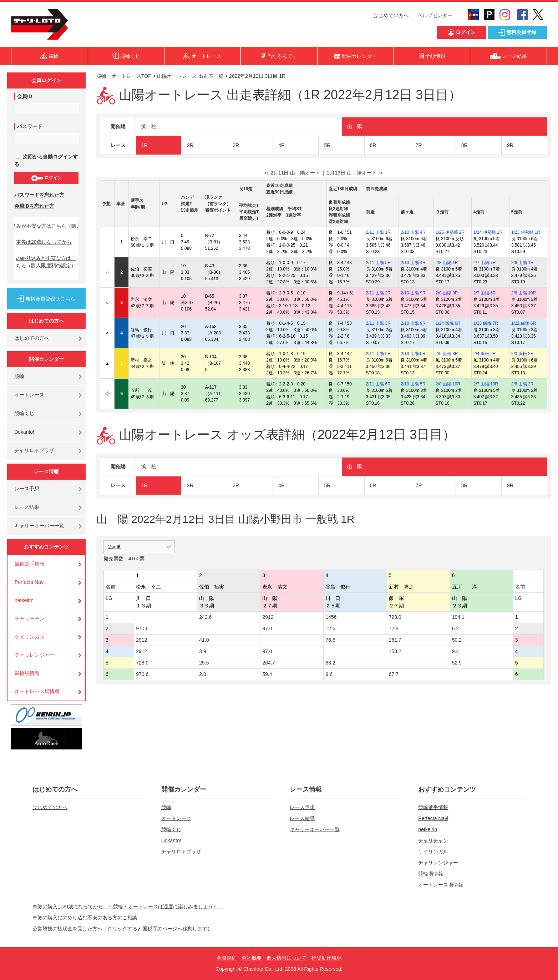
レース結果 (27, 507)
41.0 (204, 640)
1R (144, 145)
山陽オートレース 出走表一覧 (190, 76)
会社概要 (252, 958)
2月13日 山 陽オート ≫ (355, 173)
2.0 (202, 674)
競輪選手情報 (30, 564)
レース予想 (27, 489)
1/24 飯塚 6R (448, 323)
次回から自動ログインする (46, 160)
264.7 (268, 663)
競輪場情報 (27, 673)
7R (419, 145)
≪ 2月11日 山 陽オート (292, 173)
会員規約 (227, 958)
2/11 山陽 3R (378, 323)
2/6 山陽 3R (523, 384)
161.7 (395, 640)
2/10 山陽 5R (413, 354)
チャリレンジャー (35, 655)
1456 (331, 617)
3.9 (202, 651)
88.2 (330, 663)
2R (190, 145)
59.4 (267, 674)
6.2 (455, 628)
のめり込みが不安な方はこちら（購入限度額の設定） (46, 262)
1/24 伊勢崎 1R (488, 232)
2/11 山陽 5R (378, 263)
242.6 (205, 617)
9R (510, 145)
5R (327, 145)
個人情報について (286, 958)
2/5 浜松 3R (447, 354)
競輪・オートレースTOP (124, 76)
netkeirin (24, 600)
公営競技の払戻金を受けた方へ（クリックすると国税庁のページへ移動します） (122, 929)
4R (281, 145)
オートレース (29, 395)
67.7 (394, 674)
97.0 (267, 628)
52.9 (457, 663)
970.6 (142, 628)
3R (236, 145)
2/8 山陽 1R (447, 263)
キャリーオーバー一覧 (39, 526)
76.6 (330, 640)
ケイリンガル (30, 637)
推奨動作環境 (326, 958)
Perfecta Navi (30, 582)
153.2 (395, 651)
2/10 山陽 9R (413, 293)
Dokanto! (24, 432)
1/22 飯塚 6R (524, 323)
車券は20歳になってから (44, 242)
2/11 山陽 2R (378, 293)
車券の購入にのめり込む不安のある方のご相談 (85, 918)
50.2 (457, 640)
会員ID (25, 96)
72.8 (394, 628)
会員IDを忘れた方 (34, 206)
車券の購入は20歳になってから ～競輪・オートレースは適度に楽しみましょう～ (128, 906)
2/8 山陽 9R (447, 293)
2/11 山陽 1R (378, 232)
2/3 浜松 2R (523, 354)
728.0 (395, 617)
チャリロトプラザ (34, 450)
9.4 (455, 651)
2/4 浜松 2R (485, 354)
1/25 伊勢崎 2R (450, 232)
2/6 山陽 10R (524, 293)
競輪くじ (24, 413)
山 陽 (355, 126)
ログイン (46, 178)
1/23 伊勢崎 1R (526, 232)
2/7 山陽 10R (486, 384)
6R (373, 145)
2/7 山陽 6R (485, 293)
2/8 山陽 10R (448, 384)
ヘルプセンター (435, 15)
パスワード (30, 126)
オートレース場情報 (37, 691)
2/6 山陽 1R (523, 263)
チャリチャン (30, 618)
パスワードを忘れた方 (39, 195)
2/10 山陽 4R (413, 232)
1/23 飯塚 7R (486, 323)
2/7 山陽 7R (485, 263)
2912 (268, 617)
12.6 (330, 628)
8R (465, 145)
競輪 (19, 376)
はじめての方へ (391, 15)
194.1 (458, 617)
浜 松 (149, 126)
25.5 (204, 663)
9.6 (329, 674)
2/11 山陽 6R (378, 384)
